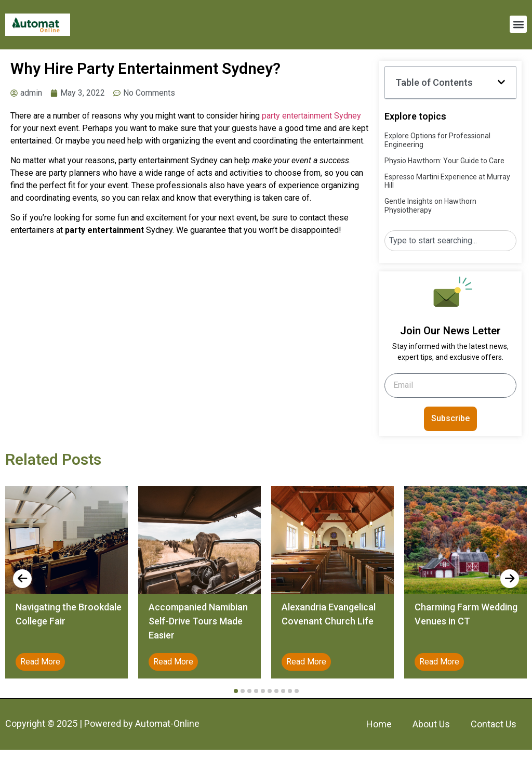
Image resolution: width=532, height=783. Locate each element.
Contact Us (494, 724)
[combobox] (450, 241)
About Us (431, 724)
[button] (518, 24)
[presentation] (22, 579)
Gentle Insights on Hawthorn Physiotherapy (430, 206)
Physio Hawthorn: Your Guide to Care (444, 161)
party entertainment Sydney (311, 116)
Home (379, 724)
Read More (40, 662)
